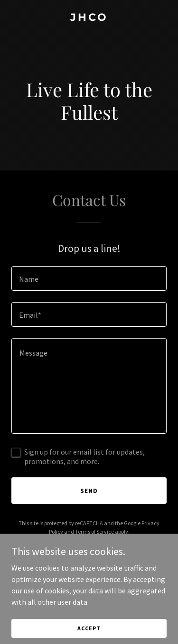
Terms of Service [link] (94, 532)
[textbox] (89, 278)
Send (89, 491)
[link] (89, 18)
